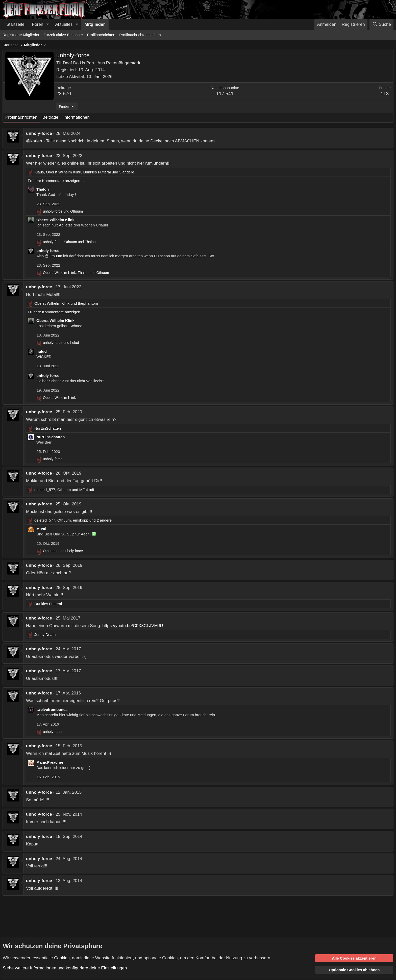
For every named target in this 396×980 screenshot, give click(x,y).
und (63, 211)
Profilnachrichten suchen (140, 35)
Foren (38, 24)
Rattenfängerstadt (123, 63)
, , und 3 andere (84, 172)
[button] (47, 24)
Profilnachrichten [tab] (21, 117)
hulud (42, 351)
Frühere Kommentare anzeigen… (56, 181)
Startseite (15, 24)
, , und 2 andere (73, 520)
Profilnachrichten (101, 35)
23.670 (64, 94)
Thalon (43, 189)
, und (69, 242)
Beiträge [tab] (50, 117)
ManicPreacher (50, 762)
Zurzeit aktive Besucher (63, 35)
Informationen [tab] (77, 117)
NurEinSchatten (51, 437)
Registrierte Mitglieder (21, 35)
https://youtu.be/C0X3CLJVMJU (133, 626)
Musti (41, 529)
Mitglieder (95, 24)
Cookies (62, 958)
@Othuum (53, 256)
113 (385, 94)
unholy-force (39, 133)
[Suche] (381, 24)
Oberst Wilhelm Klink (55, 220)
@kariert (34, 141)
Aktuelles (64, 24)
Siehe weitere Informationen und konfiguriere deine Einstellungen (65, 968)
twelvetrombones (52, 710)
